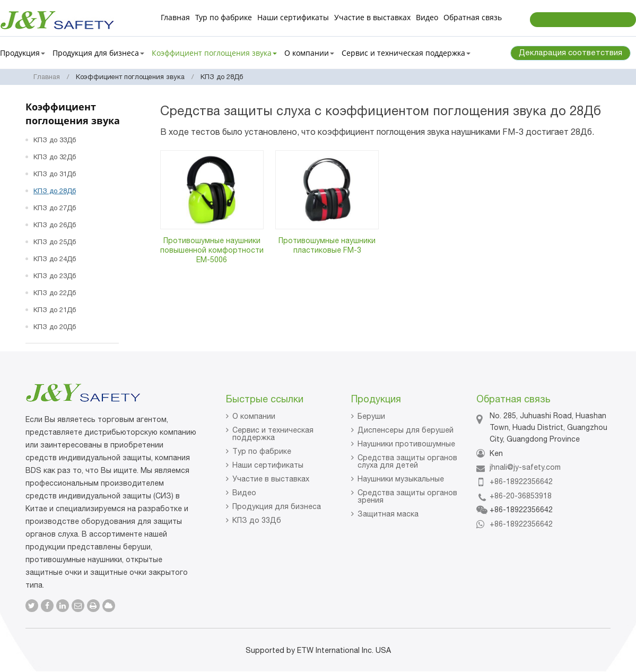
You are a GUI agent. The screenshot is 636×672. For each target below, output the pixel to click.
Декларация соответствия (570, 52)
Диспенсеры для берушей (406, 430)
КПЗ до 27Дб (55, 208)
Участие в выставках (372, 17)
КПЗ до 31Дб (55, 174)
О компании (254, 416)
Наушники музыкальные (401, 479)
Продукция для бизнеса (277, 506)
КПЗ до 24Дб (55, 259)
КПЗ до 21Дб (55, 310)
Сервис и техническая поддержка (273, 434)
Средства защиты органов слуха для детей (407, 461)
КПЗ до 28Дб (55, 191)
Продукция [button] (23, 53)
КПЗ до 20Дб (55, 327)
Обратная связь (473, 17)
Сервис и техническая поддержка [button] (406, 53)
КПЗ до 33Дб (55, 140)
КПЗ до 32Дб (55, 157)
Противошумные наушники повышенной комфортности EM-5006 (212, 250)
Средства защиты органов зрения (407, 496)
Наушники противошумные (406, 444)
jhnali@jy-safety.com (525, 467)
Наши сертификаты (293, 17)
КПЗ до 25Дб (55, 242)
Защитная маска (388, 514)
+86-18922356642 (521, 481)
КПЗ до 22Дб (55, 293)
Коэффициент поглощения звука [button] (214, 53)
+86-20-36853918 (521, 496)
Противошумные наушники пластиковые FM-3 (327, 245)
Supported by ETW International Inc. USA (318, 650)
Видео (427, 17)
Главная (175, 17)
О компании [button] (309, 53)
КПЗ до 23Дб (55, 276)
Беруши (371, 416)
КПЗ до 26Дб (55, 225)
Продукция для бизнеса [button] (98, 53)
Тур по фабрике (224, 17)
